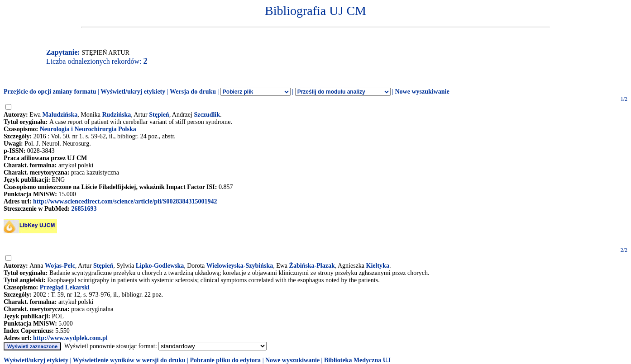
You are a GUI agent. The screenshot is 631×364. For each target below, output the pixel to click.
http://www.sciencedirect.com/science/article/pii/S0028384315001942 (125, 201)
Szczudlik (207, 115)
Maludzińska (60, 115)
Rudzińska (116, 115)
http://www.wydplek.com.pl (70, 338)
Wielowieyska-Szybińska (240, 266)
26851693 (84, 209)
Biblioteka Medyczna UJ (357, 360)
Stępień (159, 115)
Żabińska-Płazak (312, 266)
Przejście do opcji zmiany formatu (50, 92)
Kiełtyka (378, 266)
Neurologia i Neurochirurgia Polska (88, 129)
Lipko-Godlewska (160, 266)
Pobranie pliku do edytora (225, 360)
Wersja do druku (193, 92)
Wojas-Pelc (60, 266)
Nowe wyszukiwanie (422, 92)
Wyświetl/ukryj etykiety (133, 92)
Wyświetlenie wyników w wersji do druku (129, 360)
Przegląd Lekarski (65, 287)
